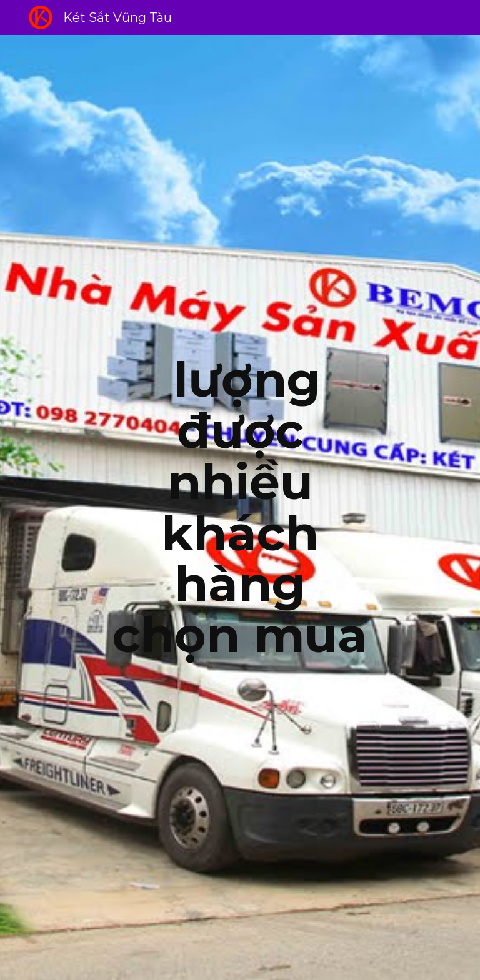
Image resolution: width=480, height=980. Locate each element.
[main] (240, 508)
